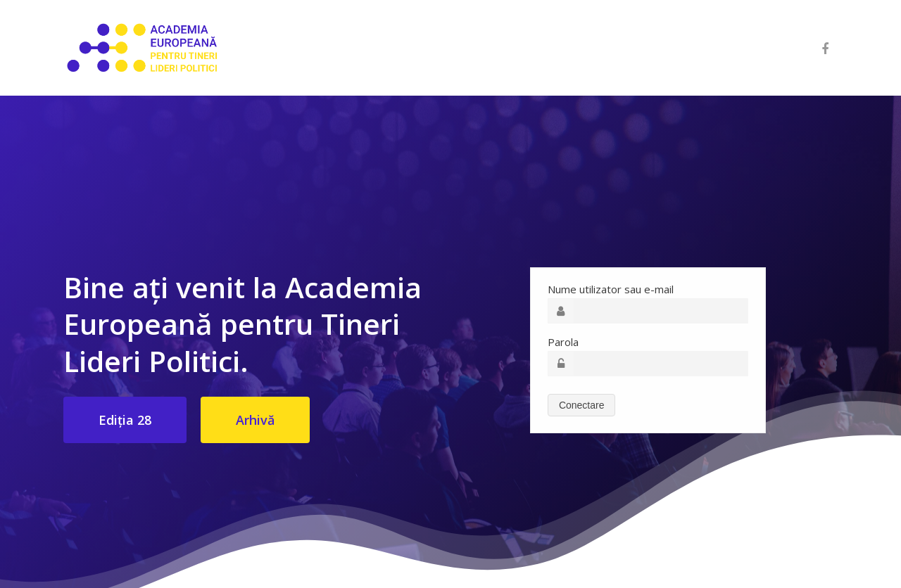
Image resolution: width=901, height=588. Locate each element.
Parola (563, 342)
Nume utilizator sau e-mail (611, 289)
